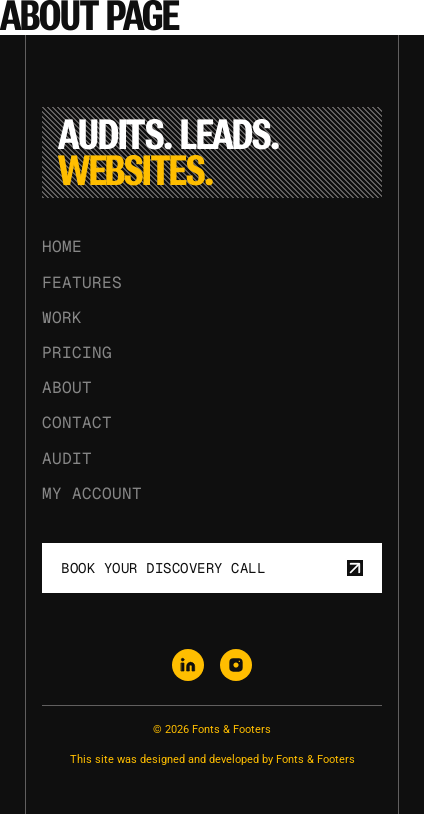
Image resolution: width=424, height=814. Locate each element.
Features (82, 282)
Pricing (77, 352)
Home (62, 247)
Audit (67, 458)
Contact (77, 423)
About (67, 388)
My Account (92, 493)
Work (62, 317)
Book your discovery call (212, 568)
